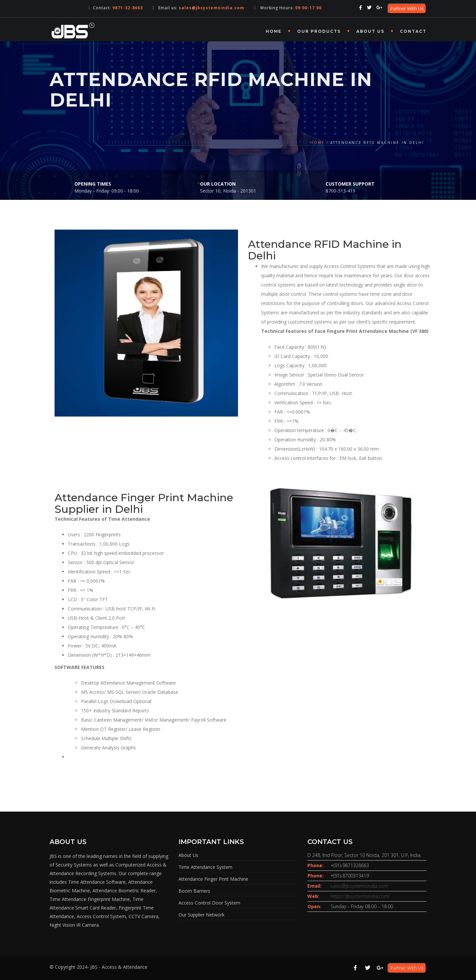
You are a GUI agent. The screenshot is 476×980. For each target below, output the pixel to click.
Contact (413, 31)
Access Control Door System (209, 903)
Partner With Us (407, 8)
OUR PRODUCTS (319, 31)
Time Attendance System (205, 867)
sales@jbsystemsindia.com (359, 886)
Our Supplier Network (201, 915)
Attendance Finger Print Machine (213, 879)
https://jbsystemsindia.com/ (360, 896)
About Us (370, 31)
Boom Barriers (194, 891)
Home (274, 31)
